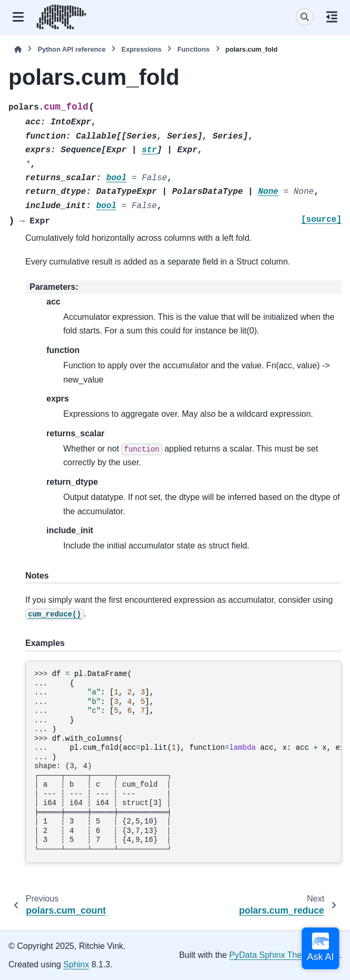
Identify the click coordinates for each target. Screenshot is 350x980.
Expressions (141, 49)
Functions (193, 49)
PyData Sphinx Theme (271, 955)
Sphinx (76, 964)
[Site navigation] (18, 17)
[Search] (305, 17)
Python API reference (71, 49)
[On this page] (332, 17)
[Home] (18, 49)
